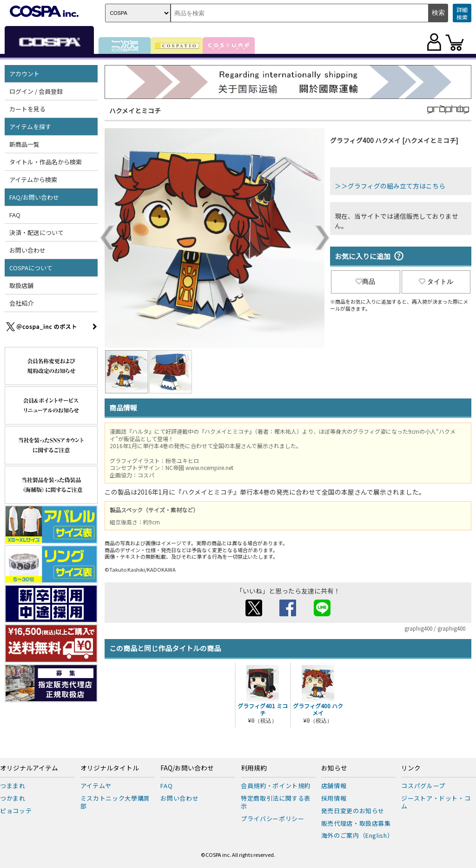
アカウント (24, 74)
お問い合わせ (27, 250)
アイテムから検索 (33, 179)
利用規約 (254, 768)
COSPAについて (31, 268)
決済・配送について (36, 232)
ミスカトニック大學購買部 (115, 802)
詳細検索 (462, 13)
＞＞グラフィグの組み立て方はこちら (390, 186)
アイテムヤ (96, 786)
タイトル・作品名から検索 (46, 162)
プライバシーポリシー (273, 819)
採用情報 (334, 798)
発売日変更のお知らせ (353, 811)
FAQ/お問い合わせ (34, 197)
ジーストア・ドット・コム (436, 802)
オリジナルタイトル (110, 768)
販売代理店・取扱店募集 (356, 823)
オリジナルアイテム (29, 768)
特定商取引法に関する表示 (276, 802)
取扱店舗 (21, 285)
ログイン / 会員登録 (36, 91)
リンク (411, 768)
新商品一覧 (24, 144)
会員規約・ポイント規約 (276, 786)
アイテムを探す (30, 127)
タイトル (436, 281)
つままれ (13, 786)
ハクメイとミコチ (135, 111)
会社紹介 (21, 303)
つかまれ (13, 798)
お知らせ (334, 768)
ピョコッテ (16, 811)
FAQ (15, 215)
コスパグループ (423, 786)
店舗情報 (334, 786)
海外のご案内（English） (357, 835)
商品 (365, 281)
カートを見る (27, 109)
